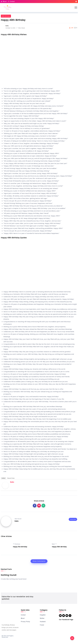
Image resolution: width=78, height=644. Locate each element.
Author (3, 478)
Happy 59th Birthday (59, 547)
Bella (7, 26)
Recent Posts (11, 478)
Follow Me (73, 519)
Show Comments (39, 561)
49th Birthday (6, 16)
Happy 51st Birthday (20, 547)
